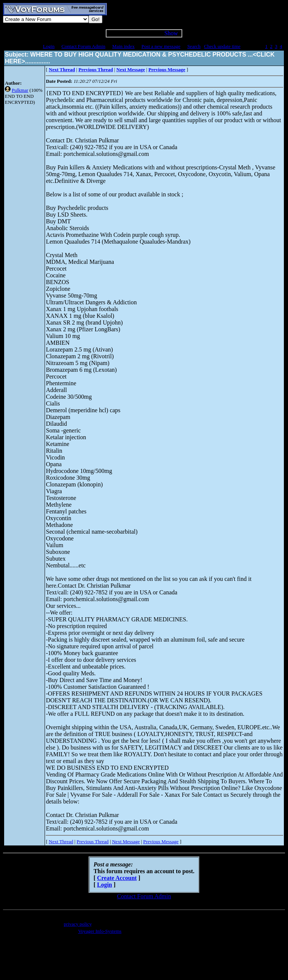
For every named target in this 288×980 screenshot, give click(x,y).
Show (171, 33)
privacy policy (78, 924)
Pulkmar (20, 90)
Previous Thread (92, 842)
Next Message (126, 842)
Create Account (117, 878)
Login (49, 46)
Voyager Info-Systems (100, 931)
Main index (123, 46)
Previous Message (161, 842)
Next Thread (61, 842)
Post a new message (161, 46)
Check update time (222, 46)
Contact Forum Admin (83, 46)
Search (194, 46)
